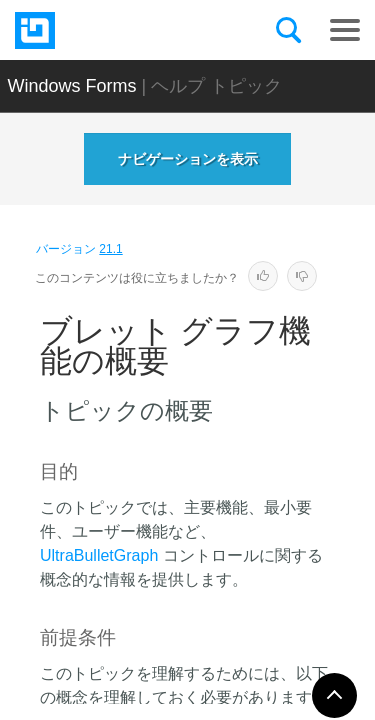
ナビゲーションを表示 (188, 159)
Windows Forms (72, 86)
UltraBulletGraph (99, 555)
